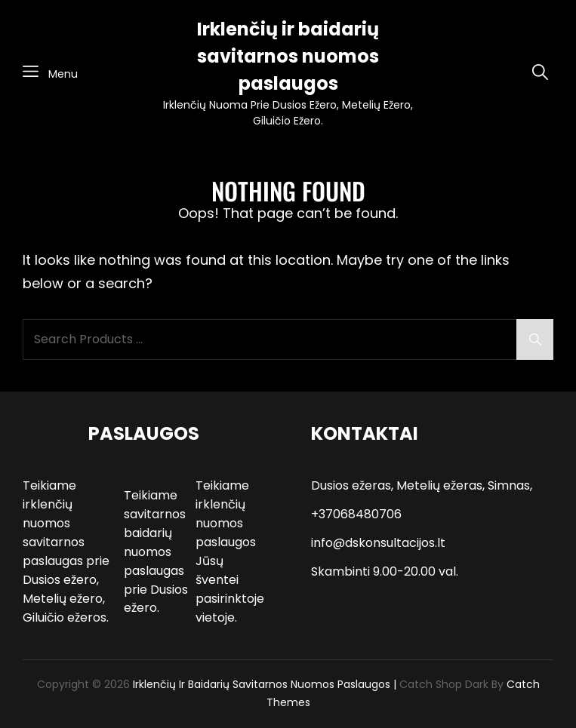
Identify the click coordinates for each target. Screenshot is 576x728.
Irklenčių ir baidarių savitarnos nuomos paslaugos (288, 56)
